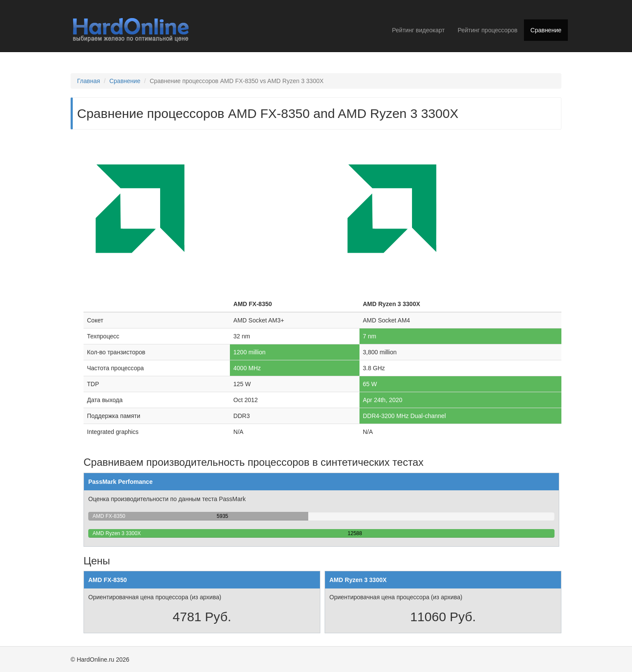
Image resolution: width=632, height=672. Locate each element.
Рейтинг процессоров (488, 30)
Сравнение (546, 30)
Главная (88, 81)
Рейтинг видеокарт (418, 30)
